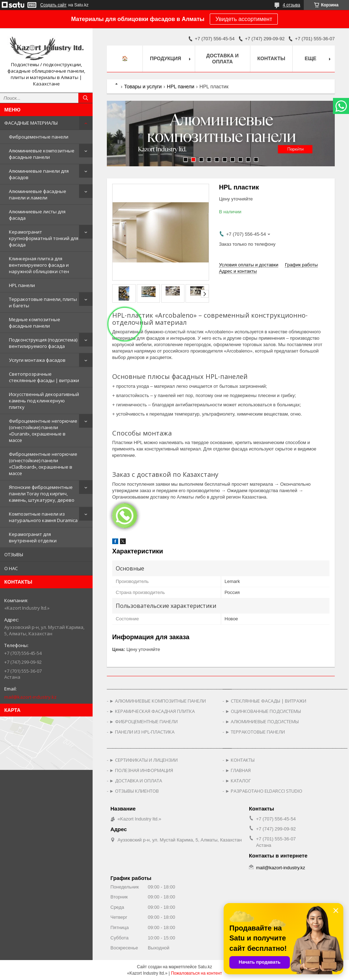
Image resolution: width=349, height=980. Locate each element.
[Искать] (85, 98)
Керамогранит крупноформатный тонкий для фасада (44, 238)
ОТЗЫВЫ (14, 554)
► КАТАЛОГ (238, 781)
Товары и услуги (143, 87)
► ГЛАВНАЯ (238, 770)
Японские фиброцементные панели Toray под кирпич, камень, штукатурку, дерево (42, 494)
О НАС (11, 568)
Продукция (166, 58)
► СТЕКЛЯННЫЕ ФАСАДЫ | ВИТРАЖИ (266, 701)
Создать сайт (53, 5)
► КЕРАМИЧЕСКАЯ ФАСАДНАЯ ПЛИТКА (152, 711)
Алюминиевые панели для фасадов (39, 174)
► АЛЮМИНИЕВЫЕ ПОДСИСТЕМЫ (262, 721)
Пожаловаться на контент (196, 973)
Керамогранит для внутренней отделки (33, 537)
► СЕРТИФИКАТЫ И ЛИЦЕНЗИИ (144, 760)
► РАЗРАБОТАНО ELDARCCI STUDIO (264, 791)
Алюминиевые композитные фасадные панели (42, 154)
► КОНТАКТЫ (240, 760)
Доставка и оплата (222, 59)
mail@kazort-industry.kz (30, 697)
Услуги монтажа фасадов (37, 360)
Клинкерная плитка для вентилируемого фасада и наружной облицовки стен (39, 265)
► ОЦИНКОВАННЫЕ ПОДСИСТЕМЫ (263, 711)
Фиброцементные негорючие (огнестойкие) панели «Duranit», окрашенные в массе (43, 431)
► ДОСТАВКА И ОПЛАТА (136, 781)
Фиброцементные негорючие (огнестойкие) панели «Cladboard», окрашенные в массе (43, 464)
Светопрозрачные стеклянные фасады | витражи (44, 377)
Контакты (271, 58)
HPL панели (22, 285)
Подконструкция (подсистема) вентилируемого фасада (43, 343)
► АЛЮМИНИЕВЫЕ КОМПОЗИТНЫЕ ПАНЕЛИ (158, 701)
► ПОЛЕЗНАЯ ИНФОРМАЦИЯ (141, 770)
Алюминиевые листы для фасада (37, 215)
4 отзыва (291, 5)
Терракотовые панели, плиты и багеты (43, 302)
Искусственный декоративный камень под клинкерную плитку (44, 401)
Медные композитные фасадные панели (35, 323)
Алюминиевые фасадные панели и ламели (38, 194)
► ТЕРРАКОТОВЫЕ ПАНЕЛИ (255, 732)
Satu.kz (205, 967)
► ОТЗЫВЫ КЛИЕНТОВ (134, 791)
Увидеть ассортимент (244, 19)
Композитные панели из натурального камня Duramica (43, 517)
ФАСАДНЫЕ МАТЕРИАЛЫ (31, 123)
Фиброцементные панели (39, 137)
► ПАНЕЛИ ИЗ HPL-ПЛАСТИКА (142, 732)
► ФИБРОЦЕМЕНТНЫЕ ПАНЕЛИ (144, 721)
